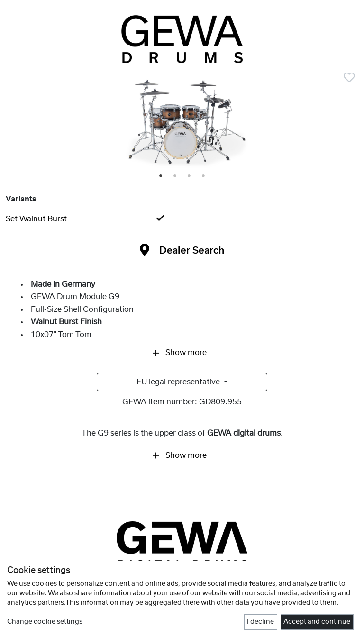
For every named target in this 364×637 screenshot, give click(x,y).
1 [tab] (161, 176)
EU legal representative (179, 382)
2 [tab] (175, 176)
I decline (260, 622)
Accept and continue (317, 622)
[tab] (182, 219)
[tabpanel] (182, 124)
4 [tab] (204, 176)
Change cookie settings (45, 622)
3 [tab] (190, 176)
